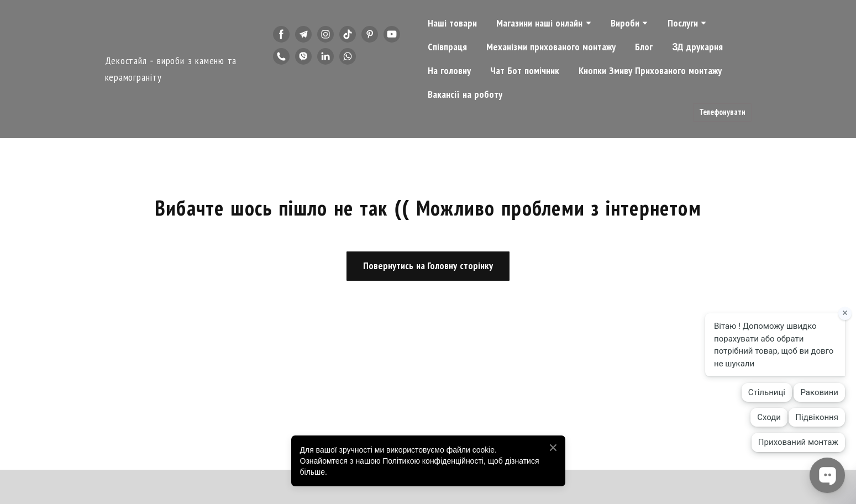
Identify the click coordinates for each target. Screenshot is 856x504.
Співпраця (447, 47)
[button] (281, 34)
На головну (449, 71)
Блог (644, 47)
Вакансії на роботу (465, 95)
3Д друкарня (697, 47)
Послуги (683, 23)
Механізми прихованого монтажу (551, 47)
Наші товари (452, 23)
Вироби (625, 23)
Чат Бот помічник (525, 71)
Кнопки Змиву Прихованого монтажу (650, 71)
